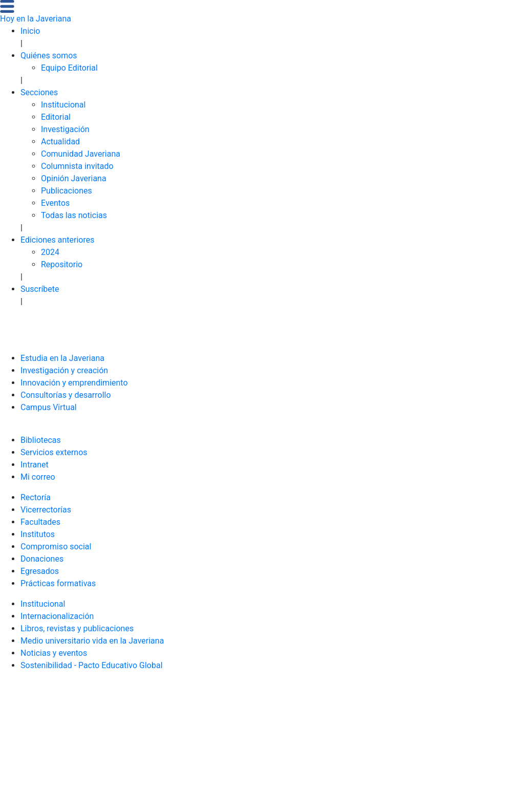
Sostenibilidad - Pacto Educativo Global (92, 665)
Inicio (30, 31)
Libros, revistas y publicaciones (77, 628)
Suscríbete (40, 289)
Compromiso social (56, 547)
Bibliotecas (41, 440)
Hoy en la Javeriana (36, 19)
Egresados (40, 571)
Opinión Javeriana (74, 178)
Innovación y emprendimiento (74, 383)
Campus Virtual (49, 407)
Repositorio (62, 264)
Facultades (40, 522)
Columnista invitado (77, 166)
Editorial (56, 117)
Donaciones (42, 559)
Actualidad (60, 142)
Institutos (38, 534)
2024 (50, 252)
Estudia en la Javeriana (62, 358)
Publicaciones (67, 191)
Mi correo (38, 477)
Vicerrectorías (46, 510)
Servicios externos (54, 452)
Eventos (55, 203)
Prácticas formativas (58, 583)
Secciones (39, 92)
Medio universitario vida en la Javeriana (92, 641)
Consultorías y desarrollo (66, 395)
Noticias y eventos (54, 653)
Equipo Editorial (69, 68)
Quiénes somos (49, 56)
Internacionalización (57, 616)
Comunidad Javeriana (81, 154)
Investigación (65, 129)
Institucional (63, 105)
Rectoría (36, 497)
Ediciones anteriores (58, 240)
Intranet (35, 465)
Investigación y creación (64, 370)
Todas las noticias (74, 215)
